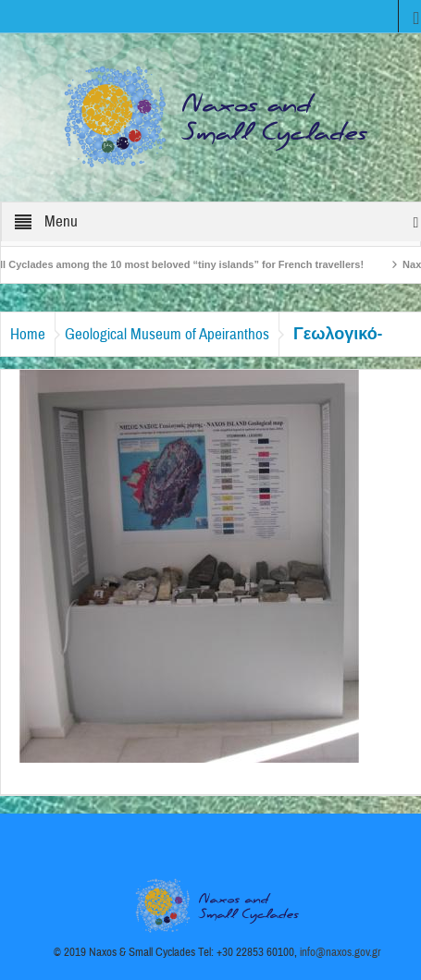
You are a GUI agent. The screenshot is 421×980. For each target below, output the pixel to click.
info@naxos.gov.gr (341, 952)
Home (28, 334)
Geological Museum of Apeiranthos (167, 334)
